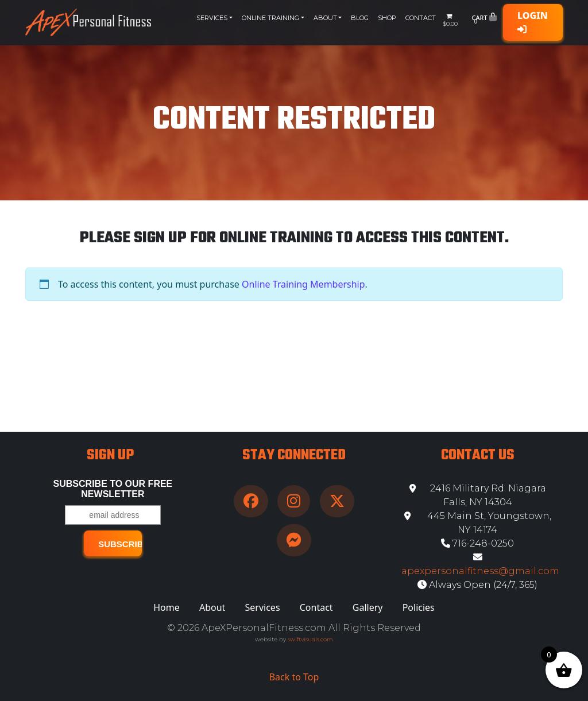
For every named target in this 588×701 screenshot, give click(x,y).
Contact (421, 18)
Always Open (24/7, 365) (477, 585)
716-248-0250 (477, 543)
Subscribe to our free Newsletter (113, 489)
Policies (419, 607)
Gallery (368, 607)
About (325, 18)
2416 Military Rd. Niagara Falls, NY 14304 (478, 495)
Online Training (270, 18)
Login (533, 22)
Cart (484, 20)
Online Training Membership (303, 284)
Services (212, 18)
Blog (360, 18)
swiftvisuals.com (310, 639)
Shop (387, 18)
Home (167, 607)
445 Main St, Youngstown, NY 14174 (478, 523)
